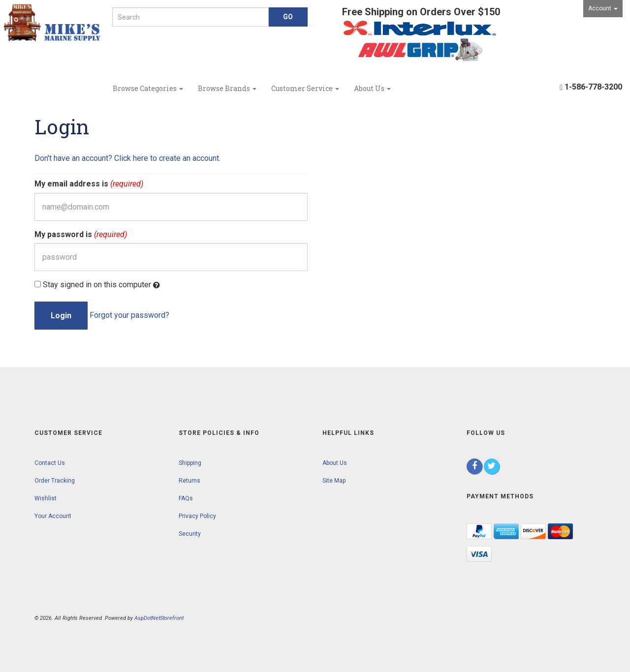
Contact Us (50, 463)
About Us (372, 88)
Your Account (53, 516)
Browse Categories (148, 88)
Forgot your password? (129, 315)
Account (603, 8)
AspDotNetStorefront (159, 618)
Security (190, 534)
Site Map (334, 481)
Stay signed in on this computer (97, 285)
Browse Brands (227, 88)
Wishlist (46, 498)
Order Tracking (55, 481)
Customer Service (305, 88)
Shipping (190, 463)
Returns (189, 481)
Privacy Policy (197, 516)
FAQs (186, 498)
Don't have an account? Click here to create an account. (127, 158)
